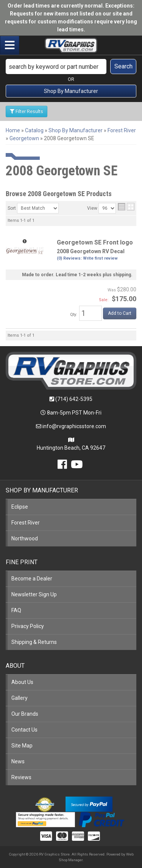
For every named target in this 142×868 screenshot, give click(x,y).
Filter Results (27, 111)
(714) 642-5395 (74, 399)
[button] (71, 67)
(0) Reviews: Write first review (87, 258)
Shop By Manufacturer (71, 91)
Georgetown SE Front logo (95, 242)
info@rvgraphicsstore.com (74, 426)
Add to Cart (120, 313)
